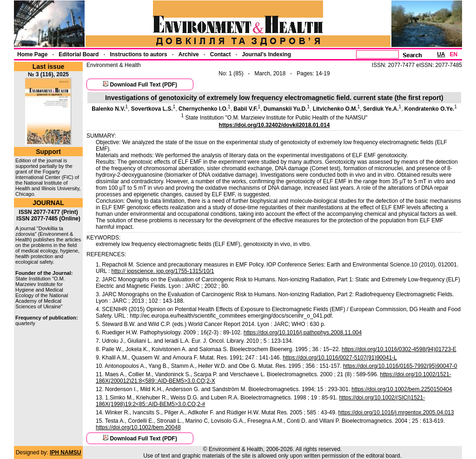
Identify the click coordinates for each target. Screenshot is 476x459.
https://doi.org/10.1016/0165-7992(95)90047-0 (400, 366)
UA (441, 54)
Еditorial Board (79, 54)
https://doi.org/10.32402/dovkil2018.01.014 (274, 125)
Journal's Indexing (266, 54)
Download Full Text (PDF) (143, 85)
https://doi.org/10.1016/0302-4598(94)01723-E (399, 349)
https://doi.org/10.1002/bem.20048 (138, 427)
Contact (221, 54)
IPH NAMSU (65, 452)
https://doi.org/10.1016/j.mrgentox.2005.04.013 (396, 412)
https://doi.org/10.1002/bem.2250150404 (402, 389)
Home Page (32, 54)
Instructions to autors (138, 54)
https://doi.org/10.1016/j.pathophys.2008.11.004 (303, 333)
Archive (189, 54)
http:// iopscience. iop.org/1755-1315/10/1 (163, 271)
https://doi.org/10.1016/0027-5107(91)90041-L (340, 358)
